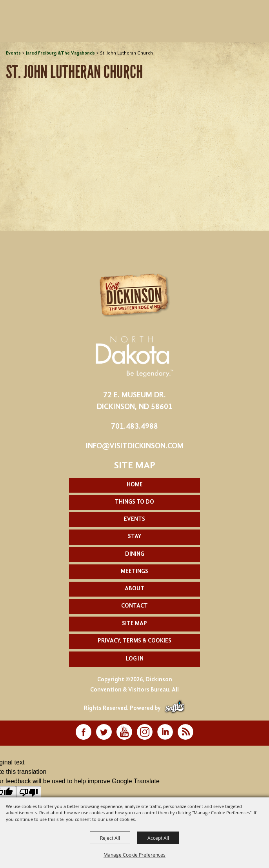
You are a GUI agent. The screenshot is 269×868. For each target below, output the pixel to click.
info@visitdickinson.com (135, 446)
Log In (135, 659)
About (134, 589)
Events (13, 53)
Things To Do (134, 502)
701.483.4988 (134, 427)
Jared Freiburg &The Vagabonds (60, 53)
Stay (134, 537)
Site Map (134, 624)
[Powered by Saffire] (175, 709)
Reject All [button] (110, 838)
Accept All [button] (158, 838)
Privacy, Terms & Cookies (134, 641)
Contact (134, 606)
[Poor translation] (29, 792)
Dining (135, 554)
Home (135, 485)
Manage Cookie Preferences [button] (134, 855)
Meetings (134, 572)
